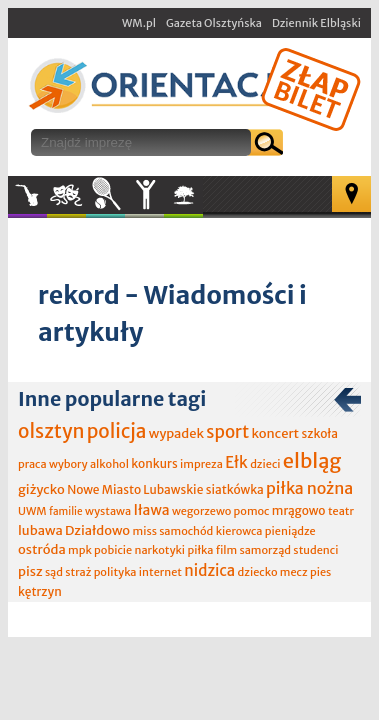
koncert (275, 433)
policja (117, 431)
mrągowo (299, 510)
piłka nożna (309, 488)
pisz (30, 571)
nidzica (209, 570)
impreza (201, 464)
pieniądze (290, 531)
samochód (186, 531)
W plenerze (202, 201)
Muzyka (27, 195)
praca (32, 464)
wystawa (108, 511)
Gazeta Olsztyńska (214, 23)
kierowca (239, 531)
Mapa (351, 194)
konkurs (154, 463)
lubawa (40, 530)
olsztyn (51, 431)
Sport (105, 195)
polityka (115, 572)
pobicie (113, 550)
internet (160, 572)
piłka (200, 550)
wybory (68, 464)
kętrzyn (40, 591)
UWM (32, 511)
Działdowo (97, 530)
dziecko (258, 572)
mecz (294, 572)
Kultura (66, 195)
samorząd (265, 550)
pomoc (252, 511)
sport (227, 432)
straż (78, 572)
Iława (151, 510)
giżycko (41, 489)
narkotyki (160, 550)
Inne (144, 195)
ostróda (42, 549)
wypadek (176, 433)
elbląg (312, 460)
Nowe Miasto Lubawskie (135, 489)
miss (145, 531)
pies (320, 572)
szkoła (319, 433)
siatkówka (235, 489)
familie (66, 511)
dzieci (265, 464)
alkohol (109, 464)
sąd (54, 572)
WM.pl (139, 23)
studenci (315, 550)
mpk (80, 550)
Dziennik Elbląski (316, 23)
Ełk (236, 462)
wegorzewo (201, 511)
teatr (341, 511)
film (227, 550)
